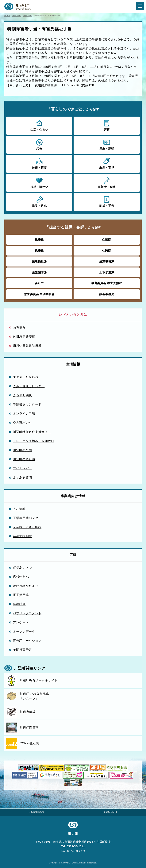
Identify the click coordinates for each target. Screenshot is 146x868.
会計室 (39, 283)
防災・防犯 (39, 202)
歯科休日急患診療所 (27, 346)
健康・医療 (39, 163)
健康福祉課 (39, 261)
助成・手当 (107, 202)
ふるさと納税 (22, 395)
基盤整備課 (39, 272)
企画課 (107, 240)
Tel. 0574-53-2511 (73, 846)
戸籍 (107, 125)
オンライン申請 (24, 413)
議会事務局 (107, 294)
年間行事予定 (22, 650)
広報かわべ (21, 577)
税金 (39, 144)
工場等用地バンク (26, 518)
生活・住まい (39, 125)
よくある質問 (22, 478)
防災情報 (19, 327)
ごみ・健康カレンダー (29, 386)
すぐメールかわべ (26, 377)
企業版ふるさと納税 (27, 527)
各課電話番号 (37, 812)
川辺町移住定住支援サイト (32, 432)
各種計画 (19, 604)
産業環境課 (107, 261)
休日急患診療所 (24, 336)
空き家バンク (22, 423)
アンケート (21, 622)
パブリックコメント (27, 613)
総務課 (39, 240)
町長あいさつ (22, 568)
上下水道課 (107, 272)
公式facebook (111, 812)
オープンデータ (24, 631)
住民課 (107, 251)
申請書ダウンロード (27, 404)
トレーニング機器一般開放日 (33, 441)
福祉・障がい (39, 183)
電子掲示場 (21, 595)
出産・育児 (107, 163)
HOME (7, 15)
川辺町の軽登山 (24, 459)
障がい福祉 (16, 15)
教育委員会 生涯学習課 (39, 294)
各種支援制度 (22, 536)
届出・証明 (107, 144)
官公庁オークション (27, 641)
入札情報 (19, 509)
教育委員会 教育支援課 (107, 283)
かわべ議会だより (26, 586)
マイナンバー (22, 468)
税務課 (39, 251)
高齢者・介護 (107, 183)
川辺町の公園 (22, 450)
